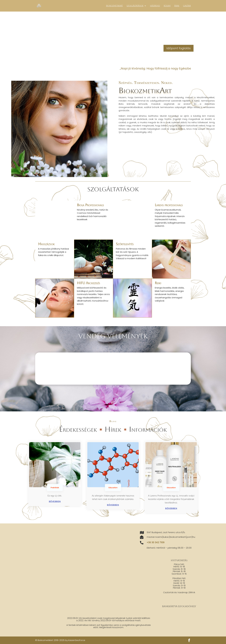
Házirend (155, 6)
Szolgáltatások (135, 6)
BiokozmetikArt (114, 6)
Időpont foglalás (179, 48)
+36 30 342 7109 (156, 542)
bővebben (55, 501)
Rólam (167, 6)
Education (113, 488)
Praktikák (55, 488)
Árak (177, 6)
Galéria (187, 6)
